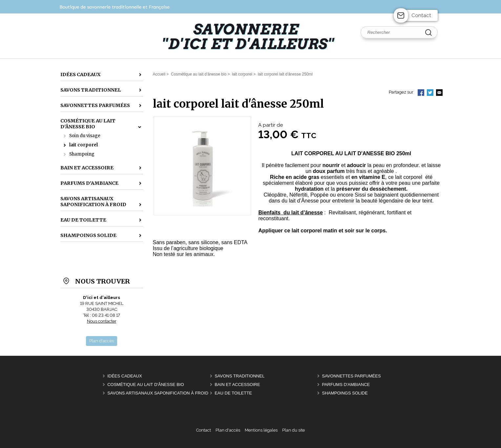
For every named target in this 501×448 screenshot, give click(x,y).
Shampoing (82, 154)
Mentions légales (261, 430)
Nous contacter (102, 321)
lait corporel (83, 145)
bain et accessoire (237, 384)
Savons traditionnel (240, 376)
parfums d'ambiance (346, 384)
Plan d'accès (228, 430)
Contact (421, 15)
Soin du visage (85, 136)
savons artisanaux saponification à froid (158, 393)
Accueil (159, 74)
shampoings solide (345, 393)
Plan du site (293, 430)
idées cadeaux (125, 376)
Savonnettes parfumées (351, 376)
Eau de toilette (233, 393)
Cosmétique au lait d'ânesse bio (146, 384)
